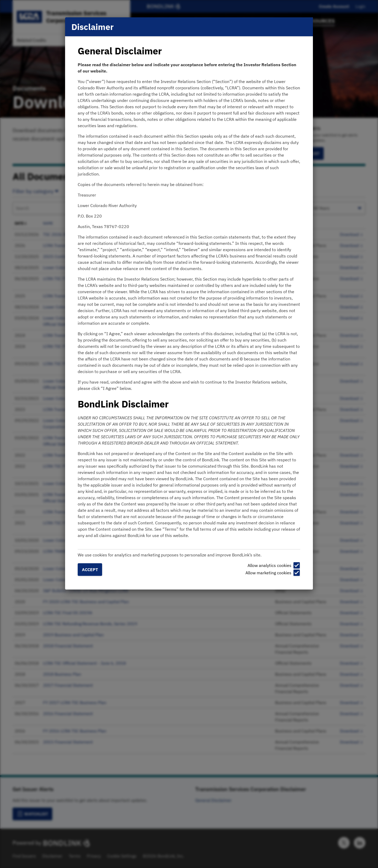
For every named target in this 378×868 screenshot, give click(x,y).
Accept (90, 570)
